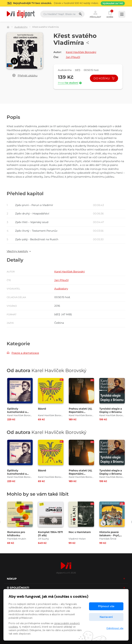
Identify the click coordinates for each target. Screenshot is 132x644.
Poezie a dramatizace (25, 353)
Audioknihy (21, 27)
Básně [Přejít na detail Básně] (42, 409)
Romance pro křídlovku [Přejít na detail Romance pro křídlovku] (16, 534)
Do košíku (104, 78)
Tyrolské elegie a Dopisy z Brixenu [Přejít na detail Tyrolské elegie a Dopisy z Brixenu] (111, 410)
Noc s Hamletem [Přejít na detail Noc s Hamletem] (80, 532)
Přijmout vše (106, 606)
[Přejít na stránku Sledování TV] (66, 3)
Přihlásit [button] (95, 14)
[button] (25, 76)
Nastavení (106, 617)
